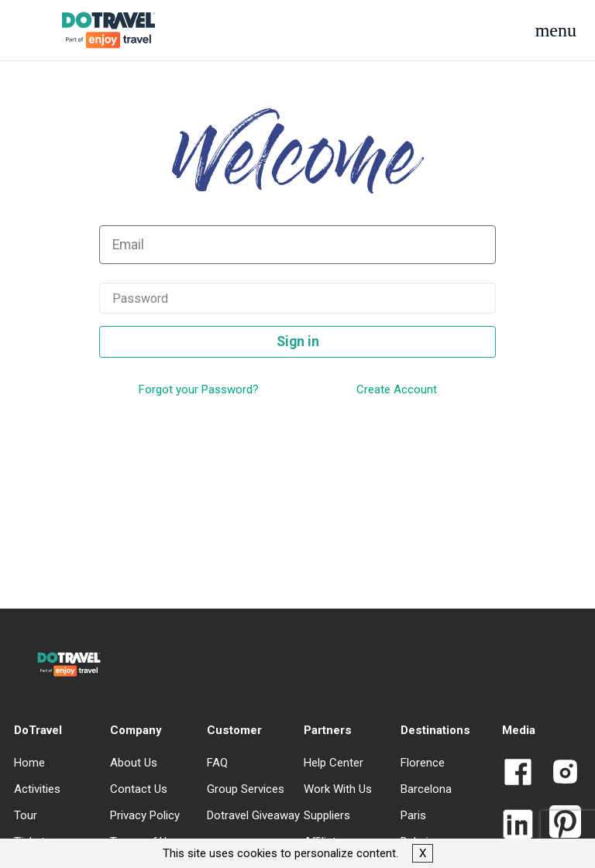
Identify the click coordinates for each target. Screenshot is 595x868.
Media (519, 730)
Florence (423, 763)
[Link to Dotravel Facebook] (518, 774)
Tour (26, 815)
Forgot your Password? (199, 389)
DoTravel (38, 730)
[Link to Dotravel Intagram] (559, 773)
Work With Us (338, 789)
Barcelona (426, 789)
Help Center (334, 763)
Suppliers (327, 815)
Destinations (435, 730)
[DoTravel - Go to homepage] (96, 30)
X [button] (423, 853)
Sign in (298, 341)
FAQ (217, 763)
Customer (234, 730)
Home (29, 763)
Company (136, 730)
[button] (556, 30)
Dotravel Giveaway (253, 815)
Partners (328, 730)
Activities (37, 789)
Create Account (397, 389)
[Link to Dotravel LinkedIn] (518, 826)
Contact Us (139, 789)
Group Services (246, 789)
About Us (134, 763)
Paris (413, 815)
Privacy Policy (145, 815)
